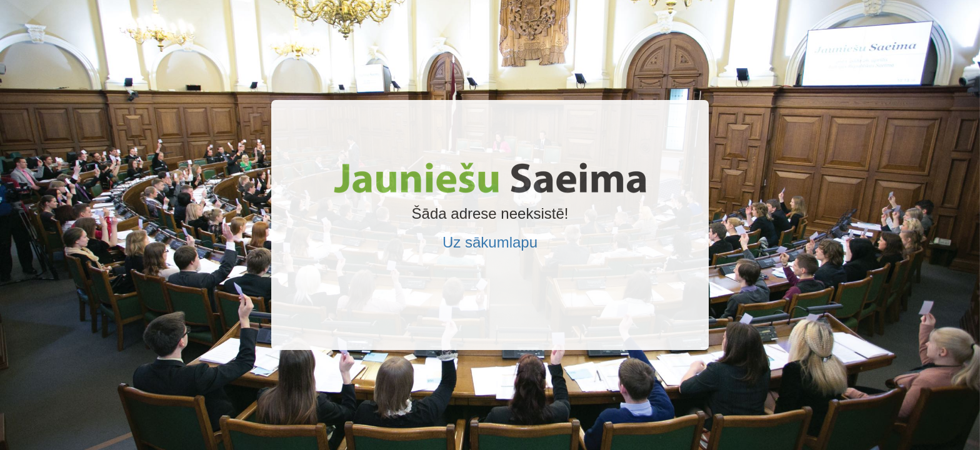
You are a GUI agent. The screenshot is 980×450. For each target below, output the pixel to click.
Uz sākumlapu (490, 242)
